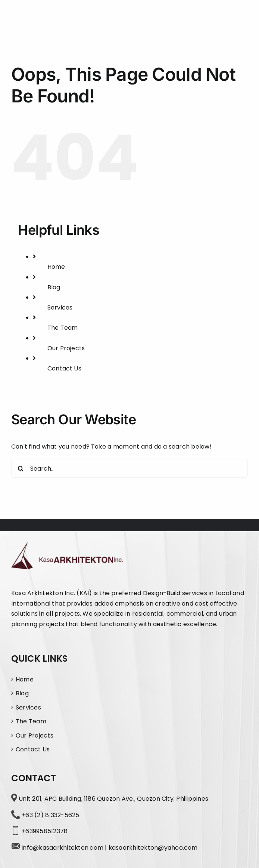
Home (56, 267)
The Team (63, 328)
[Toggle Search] (218, 20)
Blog (54, 287)
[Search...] (129, 468)
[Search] (21, 468)
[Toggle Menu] (241, 21)
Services (60, 307)
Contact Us (64, 368)
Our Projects (66, 348)
